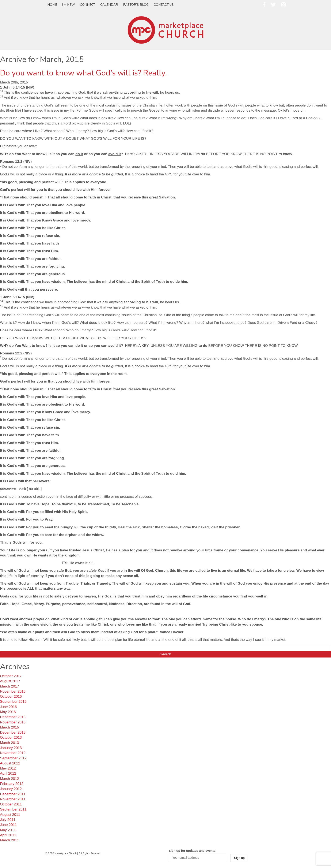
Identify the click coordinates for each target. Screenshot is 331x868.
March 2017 (9, 686)
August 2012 (10, 763)
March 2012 (9, 779)
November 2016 (13, 691)
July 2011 (8, 820)
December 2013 (13, 732)
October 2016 (11, 696)
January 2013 (11, 748)
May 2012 (8, 768)
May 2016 (8, 712)
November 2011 (13, 799)
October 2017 (11, 676)
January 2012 (11, 789)
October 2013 (11, 737)
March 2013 (9, 743)
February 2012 (12, 784)
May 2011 (8, 830)
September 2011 (13, 809)
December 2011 (13, 794)
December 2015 (13, 717)
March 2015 (9, 727)
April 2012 (8, 773)
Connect (88, 5)
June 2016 (8, 707)
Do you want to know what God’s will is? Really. (83, 73)
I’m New (69, 5)
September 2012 (13, 758)
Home (52, 5)
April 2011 (8, 835)
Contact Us (164, 5)
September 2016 (13, 702)
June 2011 (8, 825)
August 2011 (10, 815)
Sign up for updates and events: (193, 851)
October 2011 (11, 804)
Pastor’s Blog (136, 5)
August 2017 (10, 681)
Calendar (109, 5)
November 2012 (13, 753)
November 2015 (13, 722)
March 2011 (9, 840)
